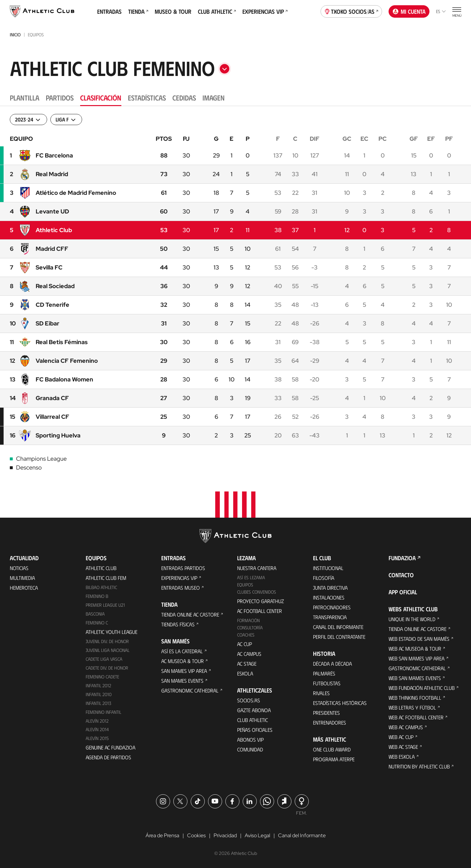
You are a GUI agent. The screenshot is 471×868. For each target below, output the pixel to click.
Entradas (109, 11)
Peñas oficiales (255, 730)
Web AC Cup (401, 737)
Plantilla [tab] (25, 97)
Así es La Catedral (182, 651)
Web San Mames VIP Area (417, 658)
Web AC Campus (406, 727)
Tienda (138, 11)
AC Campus (249, 654)
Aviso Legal (257, 835)
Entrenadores (330, 722)
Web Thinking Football (415, 698)
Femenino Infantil (104, 712)
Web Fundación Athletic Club (422, 688)
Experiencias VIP (265, 11)
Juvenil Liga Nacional (108, 650)
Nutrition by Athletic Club (419, 766)
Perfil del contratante (339, 637)
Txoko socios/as (351, 11)
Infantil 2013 (98, 703)
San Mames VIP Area (184, 671)
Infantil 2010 (99, 694)
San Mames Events (182, 681)
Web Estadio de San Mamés (419, 639)
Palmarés (324, 673)
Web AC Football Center (416, 717)
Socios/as (249, 700)
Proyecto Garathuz (261, 601)
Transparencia (330, 617)
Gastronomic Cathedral (190, 690)
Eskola (245, 673)
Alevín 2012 (97, 721)
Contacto (401, 575)
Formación (248, 620)
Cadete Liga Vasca (104, 659)
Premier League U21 (105, 605)
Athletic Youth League (112, 632)
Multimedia (22, 578)
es (441, 11)
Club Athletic (217, 11)
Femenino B (97, 596)
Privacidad (225, 835)
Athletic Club (101, 568)
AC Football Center (260, 611)
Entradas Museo (181, 588)
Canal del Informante (338, 627)
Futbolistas (327, 683)
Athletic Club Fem (106, 578)
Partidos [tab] (60, 97)
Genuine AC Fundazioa (111, 747)
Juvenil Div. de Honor (107, 641)
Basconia (95, 614)
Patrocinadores (332, 607)
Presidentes (326, 713)
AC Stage (247, 664)
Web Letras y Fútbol (412, 707)
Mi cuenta (409, 11)
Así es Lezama (251, 577)
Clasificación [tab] (101, 97)
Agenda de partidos (108, 757)
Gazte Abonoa (254, 710)
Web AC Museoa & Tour (415, 648)
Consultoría (250, 628)
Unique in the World (412, 619)
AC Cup (244, 644)
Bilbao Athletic (101, 587)
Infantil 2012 (98, 685)
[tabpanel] (235, 289)
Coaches (246, 635)
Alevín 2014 (97, 729)
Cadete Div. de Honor (107, 668)
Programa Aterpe (334, 759)
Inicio (15, 35)
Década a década (332, 664)
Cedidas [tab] (184, 97)
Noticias (19, 568)
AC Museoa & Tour (183, 661)
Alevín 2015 (97, 738)
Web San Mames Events (415, 678)
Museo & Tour (173, 11)
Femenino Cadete (102, 677)
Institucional (328, 568)
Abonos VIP (250, 739)
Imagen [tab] (214, 97)
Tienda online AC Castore (190, 614)
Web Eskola (402, 757)
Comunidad (250, 749)
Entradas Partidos (183, 568)
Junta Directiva (330, 588)
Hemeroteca (24, 588)
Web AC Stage (403, 747)
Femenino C (97, 623)
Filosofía (324, 578)
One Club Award (332, 749)
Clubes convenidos (257, 592)
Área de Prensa (162, 835)
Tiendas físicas (178, 624)
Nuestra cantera (257, 568)
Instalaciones (329, 597)
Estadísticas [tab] (147, 97)
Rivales (321, 693)
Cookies (196, 835)
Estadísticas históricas (340, 703)
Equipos (245, 585)
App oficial (403, 592)
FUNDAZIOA (402, 558)
